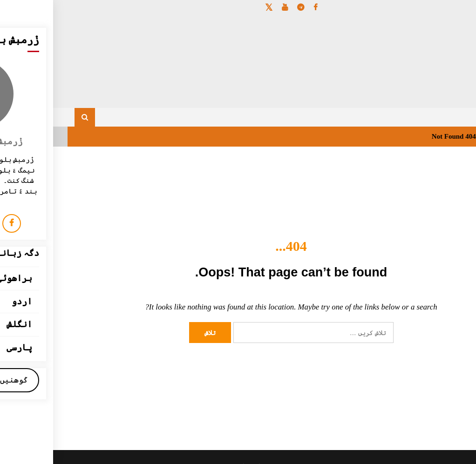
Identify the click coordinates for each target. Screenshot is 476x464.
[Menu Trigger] (439, 20)
